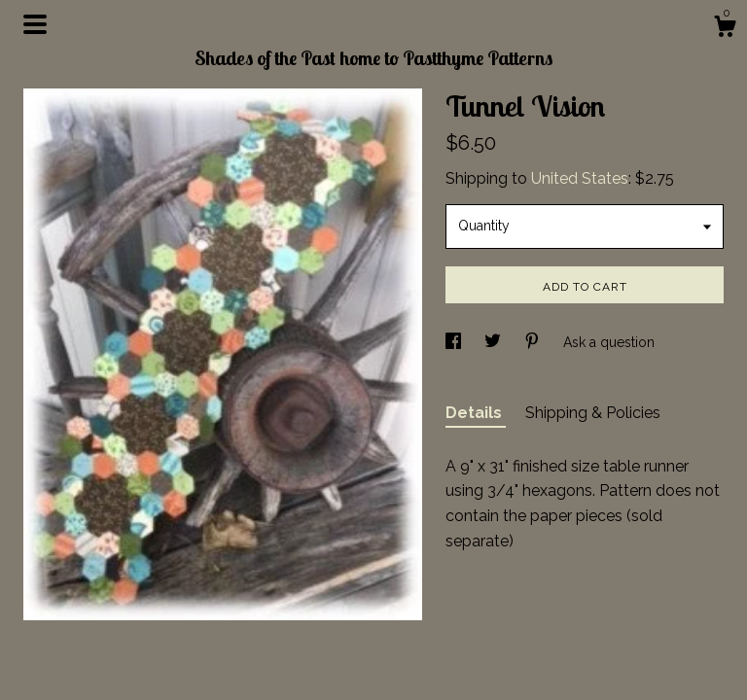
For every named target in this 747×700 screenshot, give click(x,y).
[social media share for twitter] (495, 342)
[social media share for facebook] (455, 342)
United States (580, 178)
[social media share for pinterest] (534, 342)
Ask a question (609, 342)
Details (476, 413)
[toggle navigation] (35, 24)
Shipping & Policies (593, 413)
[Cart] (725, 29)
